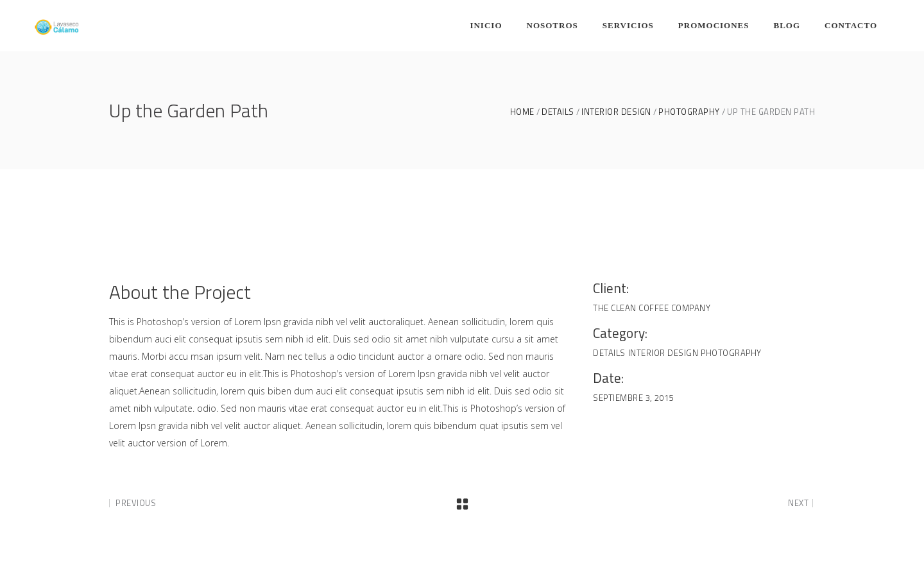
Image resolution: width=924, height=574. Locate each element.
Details (558, 112)
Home (522, 112)
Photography (689, 112)
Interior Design (616, 112)
